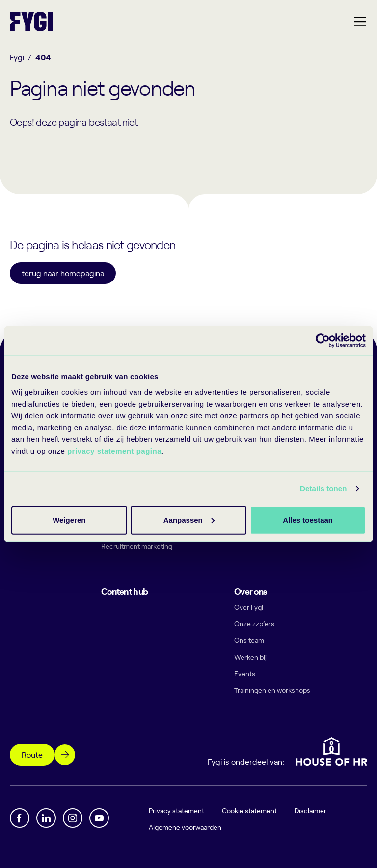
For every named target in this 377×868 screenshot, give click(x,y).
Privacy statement (177, 810)
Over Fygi (249, 607)
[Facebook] (20, 818)
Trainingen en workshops (272, 690)
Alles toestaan (69, 520)
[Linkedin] (46, 818)
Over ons (250, 591)
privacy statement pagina (114, 450)
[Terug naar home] (31, 22)
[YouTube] (99, 818)
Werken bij (250, 657)
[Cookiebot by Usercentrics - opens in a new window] (323, 341)
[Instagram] (73, 818)
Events (245, 674)
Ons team (249, 640)
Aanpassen (187, 520)
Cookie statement (250, 810)
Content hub (124, 591)
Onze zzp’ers (254, 624)
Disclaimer (311, 810)
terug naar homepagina (63, 273)
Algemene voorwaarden (186, 827)
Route (32, 754)
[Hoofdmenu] (360, 22)
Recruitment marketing (137, 546)
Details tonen (323, 489)
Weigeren (305, 520)
